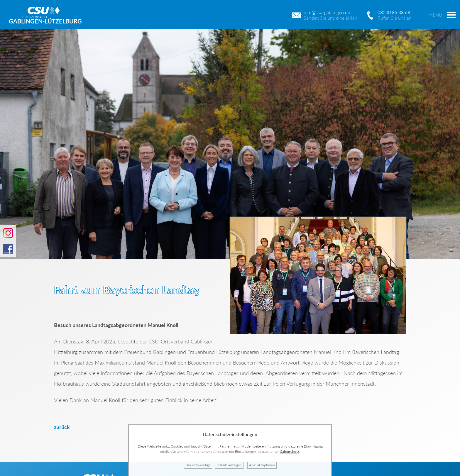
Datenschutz (289, 452)
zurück (62, 427)
